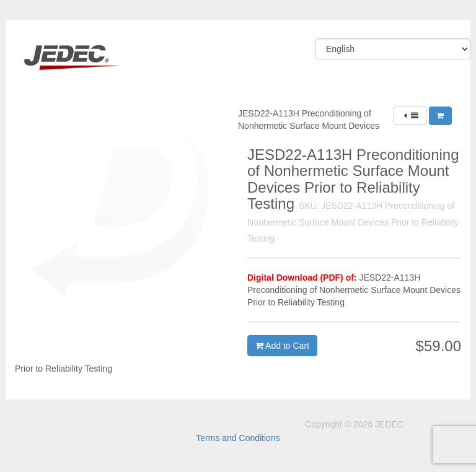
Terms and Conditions (238, 438)
